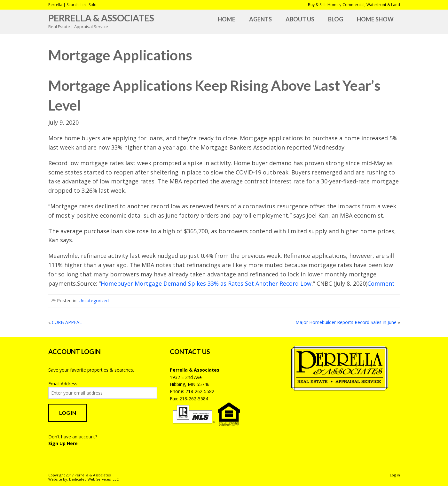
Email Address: (63, 384)
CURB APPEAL (67, 322)
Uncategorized (94, 301)
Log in (395, 475)
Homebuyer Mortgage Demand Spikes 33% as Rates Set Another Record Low (206, 283)
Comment (381, 283)
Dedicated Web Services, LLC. (94, 479)
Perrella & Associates (101, 18)
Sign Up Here (63, 443)
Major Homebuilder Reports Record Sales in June (346, 322)
